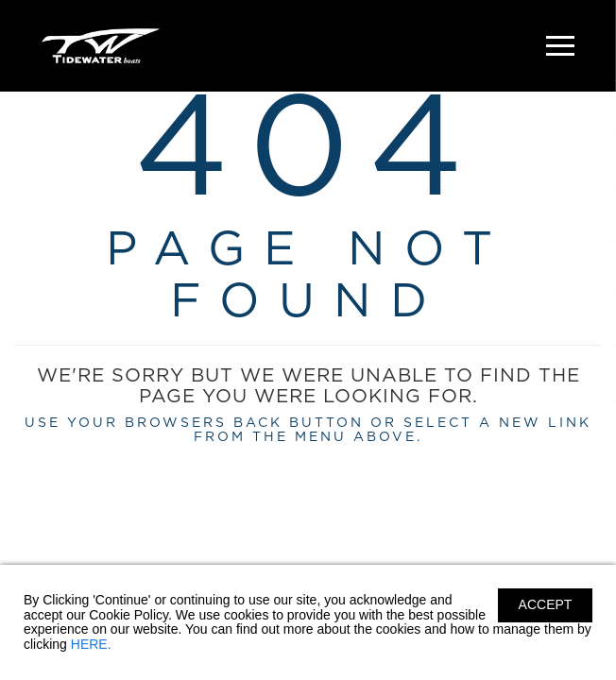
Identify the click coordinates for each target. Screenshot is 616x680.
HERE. (91, 644)
